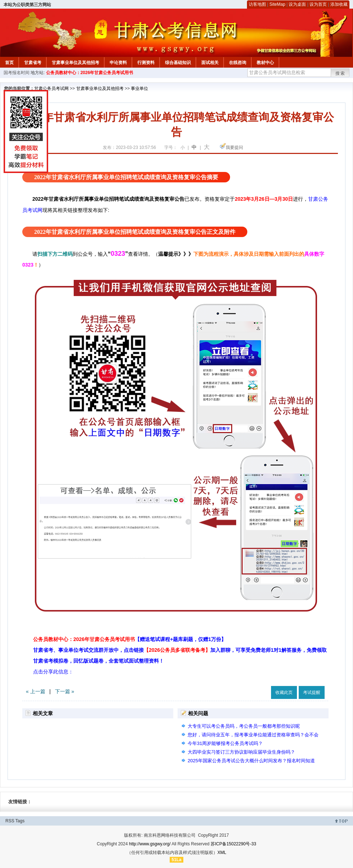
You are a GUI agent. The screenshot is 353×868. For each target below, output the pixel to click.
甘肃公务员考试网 (51, 88)
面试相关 (210, 63)
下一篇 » (65, 691)
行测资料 (146, 63)
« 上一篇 (36, 691)
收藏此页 (284, 692)
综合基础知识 (178, 63)
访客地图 (257, 4)
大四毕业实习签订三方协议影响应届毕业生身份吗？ (241, 752)
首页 (9, 63)
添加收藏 (339, 4)
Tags (20, 821)
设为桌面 (297, 4)
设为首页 (318, 4)
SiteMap (278, 4)
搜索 (340, 73)
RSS (10, 821)
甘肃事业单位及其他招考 (75, 63)
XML (222, 853)
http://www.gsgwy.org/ (150, 844)
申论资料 (118, 63)
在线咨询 (238, 63)
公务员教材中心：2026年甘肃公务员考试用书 (90, 73)
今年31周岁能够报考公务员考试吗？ (225, 743)
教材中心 (265, 63)
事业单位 (139, 88)
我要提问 (234, 147)
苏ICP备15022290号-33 (233, 844)
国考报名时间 (17, 73)
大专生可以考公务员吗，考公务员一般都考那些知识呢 (244, 726)
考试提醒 (312, 692)
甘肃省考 (33, 63)
